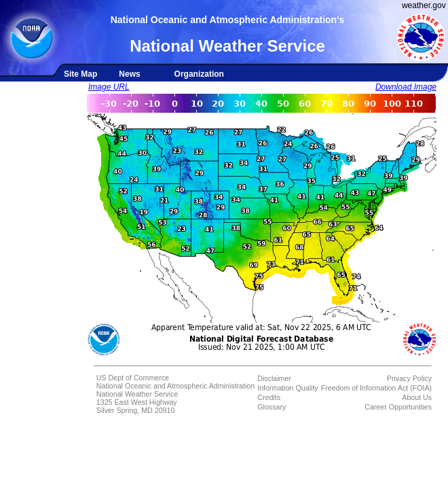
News (129, 74)
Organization (199, 74)
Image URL (109, 87)
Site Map (80, 74)
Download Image (406, 87)
